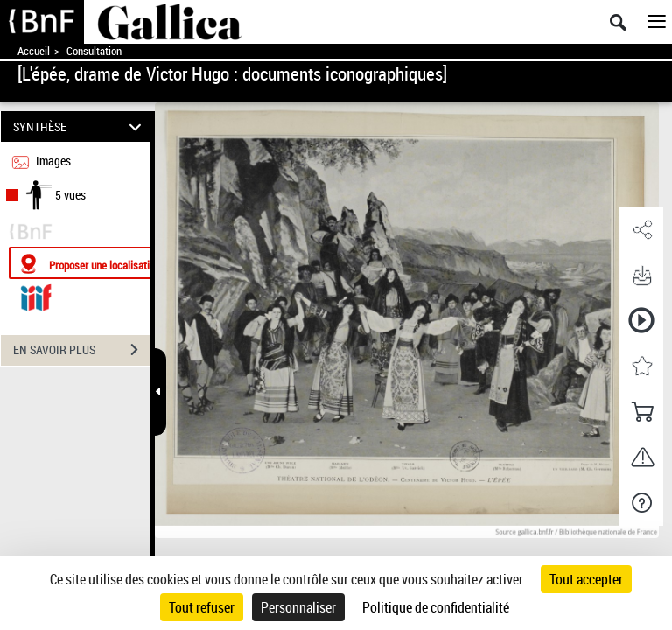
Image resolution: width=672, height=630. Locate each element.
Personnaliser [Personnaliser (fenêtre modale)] (298, 607)
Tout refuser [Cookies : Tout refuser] (202, 607)
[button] (641, 230)
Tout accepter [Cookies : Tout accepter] (586, 579)
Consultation (94, 51)
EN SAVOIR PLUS (81, 350)
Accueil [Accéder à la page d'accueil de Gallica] (34, 51)
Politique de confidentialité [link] (436, 607)
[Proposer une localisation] (92, 263)
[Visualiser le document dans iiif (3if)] (36, 295)
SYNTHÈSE (80, 126)
